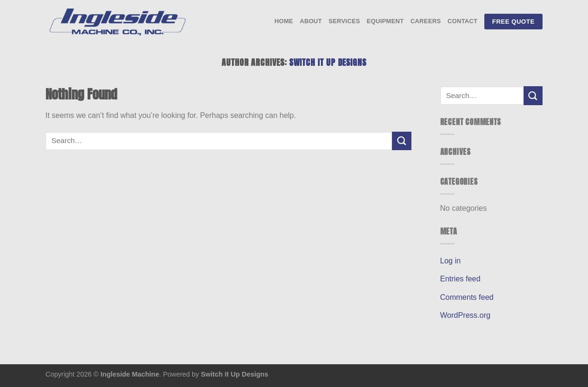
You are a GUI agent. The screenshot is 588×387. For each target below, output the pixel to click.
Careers (426, 21)
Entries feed (460, 279)
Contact (462, 21)
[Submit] (401, 141)
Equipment (385, 21)
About (311, 21)
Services (344, 21)
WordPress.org (465, 315)
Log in (451, 261)
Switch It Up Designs (328, 62)
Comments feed (467, 297)
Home (284, 21)
